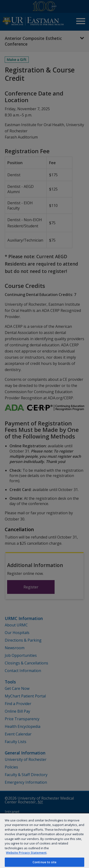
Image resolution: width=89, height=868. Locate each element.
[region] (44, 840)
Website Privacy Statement (26, 853)
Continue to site (44, 862)
